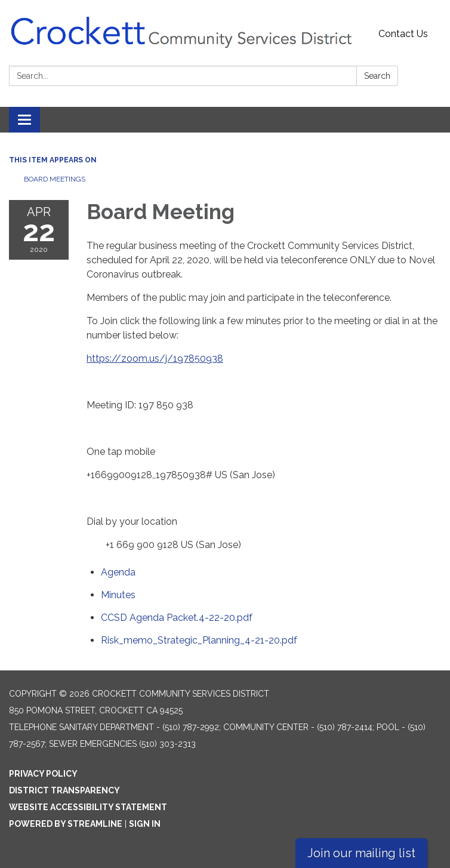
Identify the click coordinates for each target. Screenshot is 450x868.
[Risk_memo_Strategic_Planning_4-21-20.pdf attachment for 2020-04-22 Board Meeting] (199, 640)
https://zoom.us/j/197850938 (155, 358)
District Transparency (64, 790)
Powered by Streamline (66, 824)
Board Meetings (55, 179)
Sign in (145, 824)
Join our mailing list (361, 853)
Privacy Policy (43, 774)
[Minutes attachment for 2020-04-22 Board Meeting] (118, 595)
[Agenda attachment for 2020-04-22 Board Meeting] (118, 572)
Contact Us (403, 34)
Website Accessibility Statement (88, 807)
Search (377, 76)
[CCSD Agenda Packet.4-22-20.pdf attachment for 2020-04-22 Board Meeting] (177, 618)
